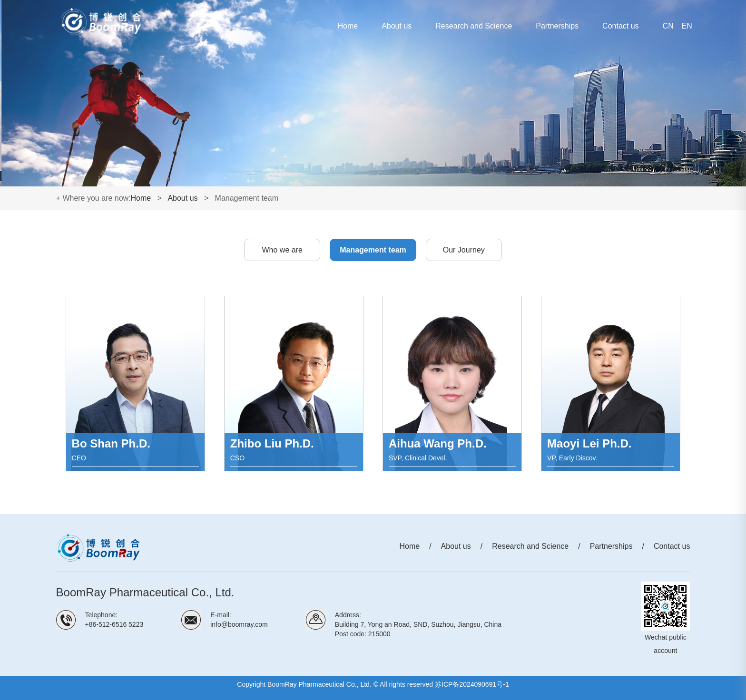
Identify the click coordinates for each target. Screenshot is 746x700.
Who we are (282, 250)
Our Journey (464, 250)
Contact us (620, 26)
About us (397, 26)
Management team (373, 250)
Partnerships (557, 26)
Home (348, 26)
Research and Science (474, 26)
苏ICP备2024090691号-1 (472, 684)
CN (668, 26)
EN (687, 26)
